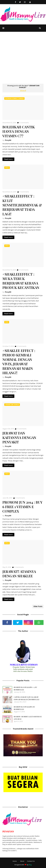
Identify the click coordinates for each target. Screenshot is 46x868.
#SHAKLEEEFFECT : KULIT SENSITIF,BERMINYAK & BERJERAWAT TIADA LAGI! (22, 205)
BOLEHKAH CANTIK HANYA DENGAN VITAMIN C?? (19, 131)
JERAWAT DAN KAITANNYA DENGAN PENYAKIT (19, 438)
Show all (23, 90)
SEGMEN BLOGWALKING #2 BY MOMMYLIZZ (25, 688)
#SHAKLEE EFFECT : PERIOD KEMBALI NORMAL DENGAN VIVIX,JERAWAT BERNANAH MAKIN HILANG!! (19, 362)
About (22, 861)
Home (15, 861)
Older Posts (38, 606)
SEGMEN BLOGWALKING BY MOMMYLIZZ (24, 708)
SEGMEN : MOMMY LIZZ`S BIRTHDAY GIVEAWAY (28, 718)
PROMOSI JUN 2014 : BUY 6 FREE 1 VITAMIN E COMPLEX (22, 507)
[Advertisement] (23, 60)
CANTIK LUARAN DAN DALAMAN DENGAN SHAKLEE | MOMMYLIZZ (26, 698)
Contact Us (31, 861)
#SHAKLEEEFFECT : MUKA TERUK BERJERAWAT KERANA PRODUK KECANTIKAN (21, 281)
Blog (30, 865)
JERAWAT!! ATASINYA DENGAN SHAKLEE (19, 574)
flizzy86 (8, 140)
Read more (8, 159)
